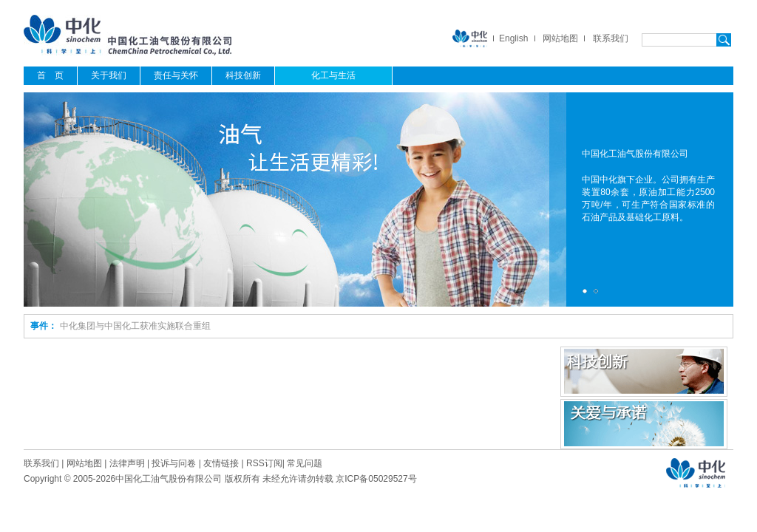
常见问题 (305, 463)
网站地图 (560, 38)
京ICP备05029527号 (376, 479)
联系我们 (611, 38)
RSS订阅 (264, 463)
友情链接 (221, 463)
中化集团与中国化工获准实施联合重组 (135, 326)
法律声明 (127, 463)
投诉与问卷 (174, 463)
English (513, 38)
